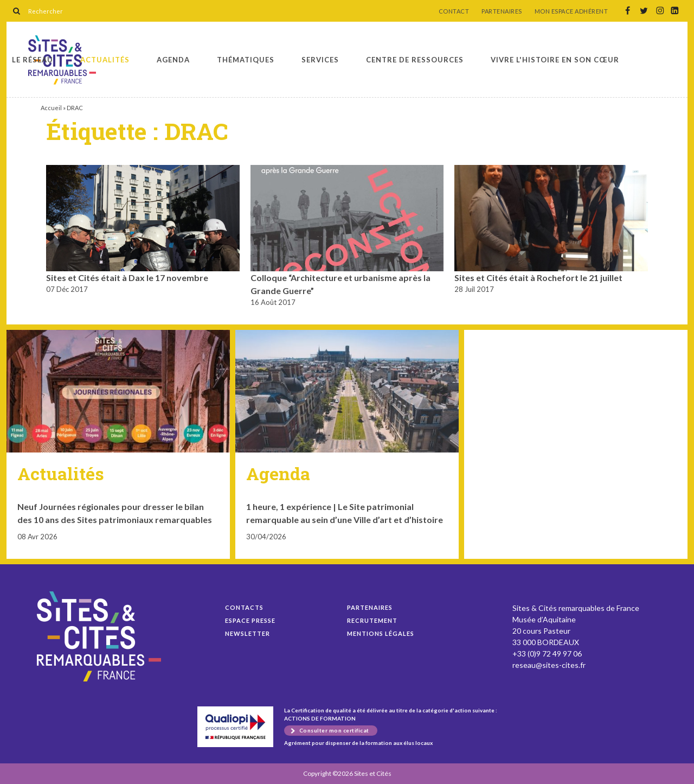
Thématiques (246, 60)
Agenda (173, 60)
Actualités (105, 60)
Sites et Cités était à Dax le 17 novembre (127, 278)
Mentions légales (381, 633)
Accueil (51, 108)
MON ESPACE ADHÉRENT (571, 11)
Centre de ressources (415, 60)
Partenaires (370, 607)
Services (320, 60)
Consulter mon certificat (334, 730)
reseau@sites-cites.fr (549, 665)
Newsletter (248, 633)
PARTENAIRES (502, 11)
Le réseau (33, 60)
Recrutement (372, 620)
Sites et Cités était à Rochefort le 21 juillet (538, 278)
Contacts (244, 607)
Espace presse (250, 620)
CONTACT (454, 11)
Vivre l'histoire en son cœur (555, 60)
